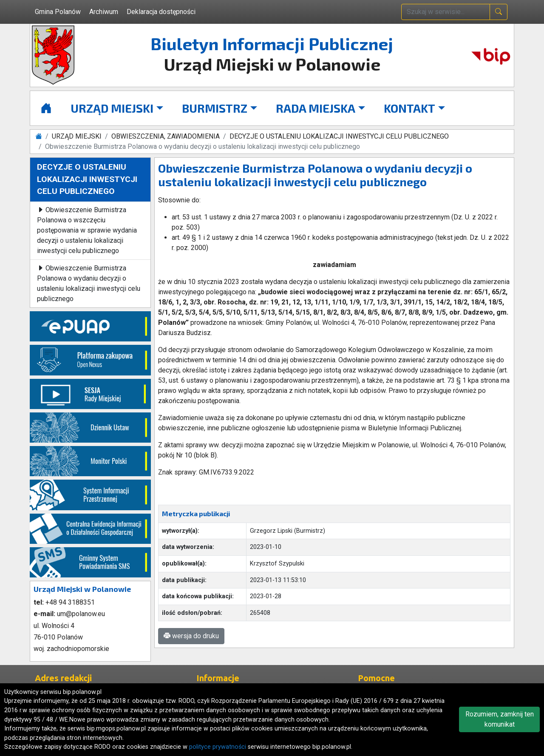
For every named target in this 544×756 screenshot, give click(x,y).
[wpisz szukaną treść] (446, 12)
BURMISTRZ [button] (215, 108)
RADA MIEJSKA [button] (316, 108)
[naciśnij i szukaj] (499, 12)
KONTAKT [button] (409, 108)
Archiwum (104, 12)
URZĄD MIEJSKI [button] (112, 108)
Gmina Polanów (58, 12)
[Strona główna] (46, 108)
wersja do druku (191, 636)
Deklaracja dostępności (161, 12)
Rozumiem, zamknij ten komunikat (500, 719)
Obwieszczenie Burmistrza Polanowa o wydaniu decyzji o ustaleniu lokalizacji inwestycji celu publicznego (89, 283)
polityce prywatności (218, 747)
